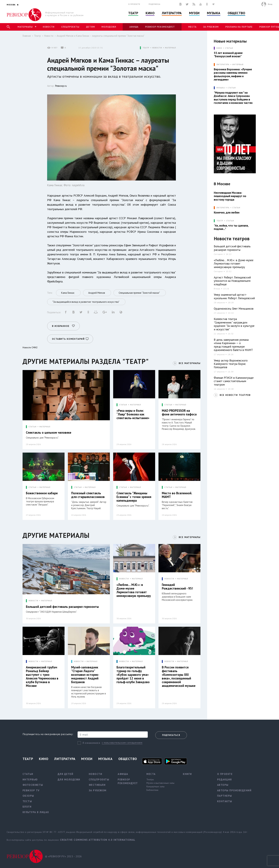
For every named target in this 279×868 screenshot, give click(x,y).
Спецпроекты (70, 27)
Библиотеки (152, 790)
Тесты (27, 801)
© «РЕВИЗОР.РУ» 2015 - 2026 (63, 856)
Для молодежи (69, 780)
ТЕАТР (146, 48)
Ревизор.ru (61, 86)
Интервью (238, 65)
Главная (27, 36)
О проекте (134, 4)
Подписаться (171, 735)
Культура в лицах (36, 812)
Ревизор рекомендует (160, 27)
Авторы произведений (234, 790)
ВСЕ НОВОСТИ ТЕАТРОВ (235, 395)
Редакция (225, 780)
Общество (236, 13)
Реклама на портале (239, 27)
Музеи (194, 13)
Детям (91, 27)
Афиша (134, 27)
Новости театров (232, 239)
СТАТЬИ (33, 427)
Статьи (229, 48)
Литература (172, 13)
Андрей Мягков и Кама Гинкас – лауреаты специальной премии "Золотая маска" (101, 36)
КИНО (219, 48)
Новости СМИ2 (30, 347)
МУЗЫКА (221, 88)
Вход (270, 4)
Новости (49, 27)
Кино (150, 13)
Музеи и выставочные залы (160, 783)
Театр (133, 13)
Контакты (225, 801)
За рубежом (211, 27)
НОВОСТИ (157, 48)
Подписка (154, 4)
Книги (187, 774)
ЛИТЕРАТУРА (223, 65)
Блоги (27, 807)
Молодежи (109, 27)
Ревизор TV (31, 790)
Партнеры (225, 796)
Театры (150, 779)
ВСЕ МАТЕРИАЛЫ (190, 363)
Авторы (223, 785)
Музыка (214, 13)
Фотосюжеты (33, 785)
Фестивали (97, 785)
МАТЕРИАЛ (170, 48)
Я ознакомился (91, 743)
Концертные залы (155, 786)
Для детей (66, 774)
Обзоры (28, 796)
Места (192, 27)
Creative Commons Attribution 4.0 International (98, 840)
